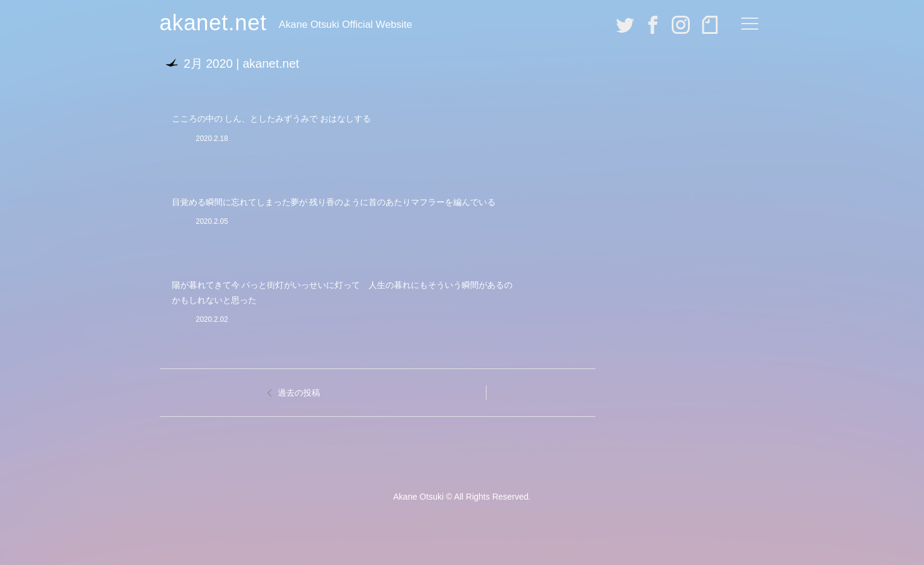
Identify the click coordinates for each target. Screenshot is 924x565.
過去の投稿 (299, 393)
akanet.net (213, 23)
